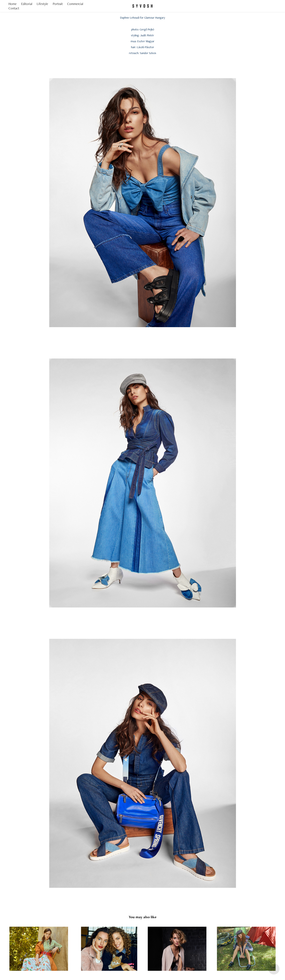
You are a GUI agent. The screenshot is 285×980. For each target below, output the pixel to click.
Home (13, 4)
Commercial (75, 4)
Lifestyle (42, 4)
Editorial (27, 4)
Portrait (58, 4)
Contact (14, 8)
